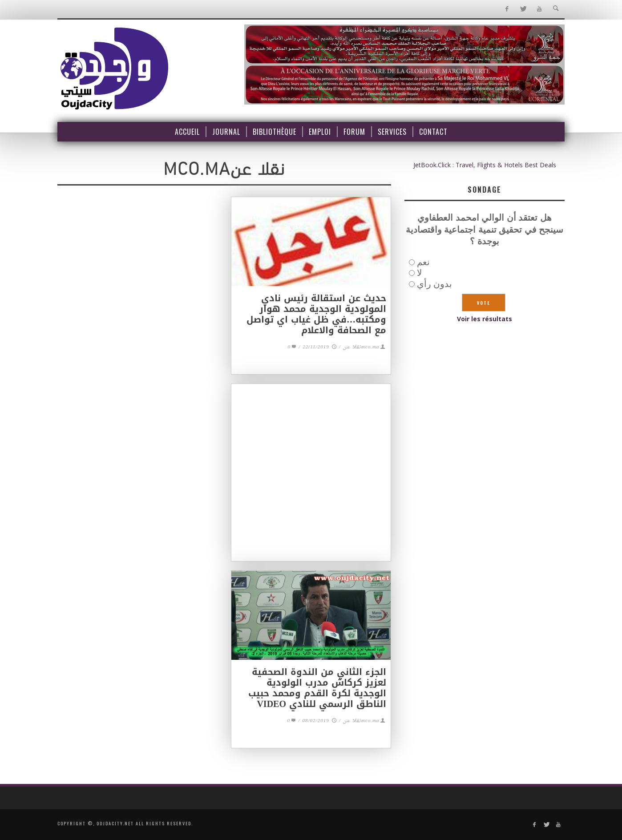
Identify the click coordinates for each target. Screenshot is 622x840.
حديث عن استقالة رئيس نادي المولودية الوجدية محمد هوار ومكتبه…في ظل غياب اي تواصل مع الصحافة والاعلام (316, 314)
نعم (423, 262)
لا (419, 273)
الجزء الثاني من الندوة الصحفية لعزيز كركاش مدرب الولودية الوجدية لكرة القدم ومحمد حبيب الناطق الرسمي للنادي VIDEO (317, 688)
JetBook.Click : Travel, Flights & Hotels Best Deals (485, 165)
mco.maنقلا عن (361, 347)
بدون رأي (434, 284)
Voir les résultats (485, 319)
